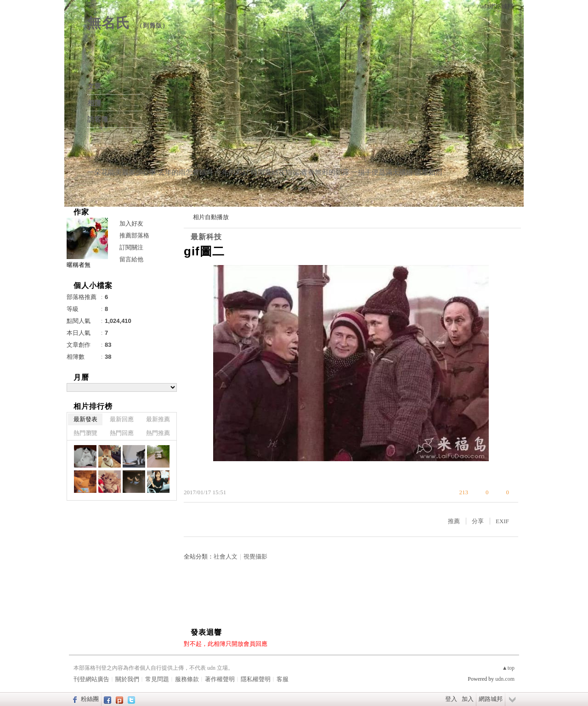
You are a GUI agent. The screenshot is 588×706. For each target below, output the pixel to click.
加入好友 (131, 223)
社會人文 (226, 556)
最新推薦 (158, 419)
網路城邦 (491, 699)
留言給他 (131, 259)
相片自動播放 (211, 217)
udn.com (505, 679)
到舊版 (153, 25)
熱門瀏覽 (85, 433)
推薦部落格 (134, 235)
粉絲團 (90, 699)
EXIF (502, 521)
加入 (468, 699)
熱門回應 (122, 433)
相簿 (94, 103)
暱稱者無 (79, 265)
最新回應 (122, 419)
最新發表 (85, 419)
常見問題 (157, 679)
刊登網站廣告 (91, 679)
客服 (283, 679)
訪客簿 (98, 119)
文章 (94, 86)
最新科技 (206, 237)
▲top (508, 668)
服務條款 (187, 679)
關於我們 (127, 679)
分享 (478, 521)
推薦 (454, 521)
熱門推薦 (158, 433)
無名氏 (109, 23)
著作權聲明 (220, 679)
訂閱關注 (131, 247)
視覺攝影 (255, 556)
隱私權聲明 (256, 679)
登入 (451, 699)
